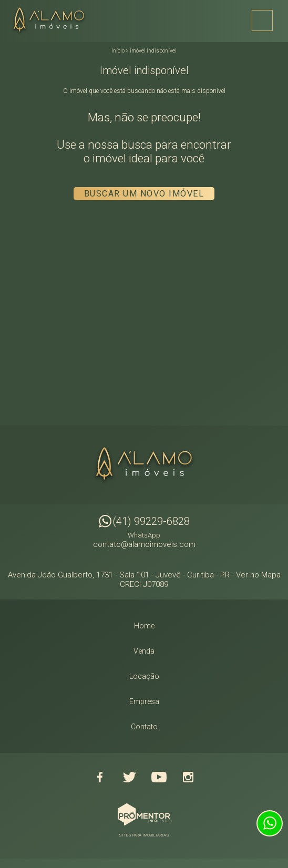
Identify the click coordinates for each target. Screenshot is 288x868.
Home (144, 626)
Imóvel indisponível (153, 51)
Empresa (144, 701)
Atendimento (270, 823)
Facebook (100, 777)
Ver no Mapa (258, 575)
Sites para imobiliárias (144, 835)
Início (118, 51)
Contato (144, 727)
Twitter (129, 777)
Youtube (159, 777)
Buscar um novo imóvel (144, 194)
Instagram (188, 777)
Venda (144, 651)
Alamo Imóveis (144, 465)
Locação (144, 676)
